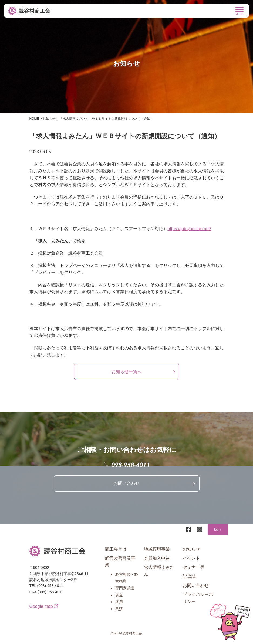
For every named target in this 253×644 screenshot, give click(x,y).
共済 (119, 609)
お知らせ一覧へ (127, 372)
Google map (44, 606)
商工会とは (116, 549)
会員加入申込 (157, 558)
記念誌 (189, 576)
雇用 (119, 602)
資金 (119, 595)
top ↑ (218, 529)
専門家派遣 (125, 588)
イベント (191, 558)
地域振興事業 (157, 549)
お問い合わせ (127, 483)
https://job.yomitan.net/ (189, 229)
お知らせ (191, 549)
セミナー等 (194, 567)
